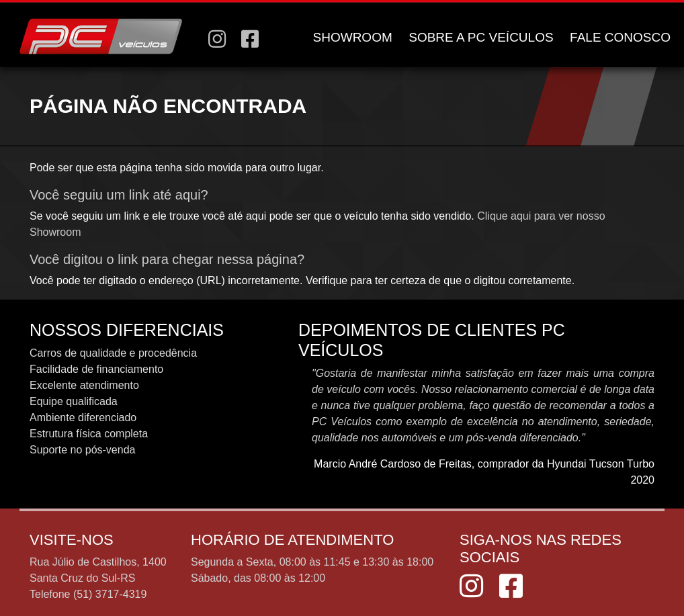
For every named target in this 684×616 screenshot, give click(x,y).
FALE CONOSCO (620, 37)
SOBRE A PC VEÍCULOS (481, 37)
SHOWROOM (353, 37)
